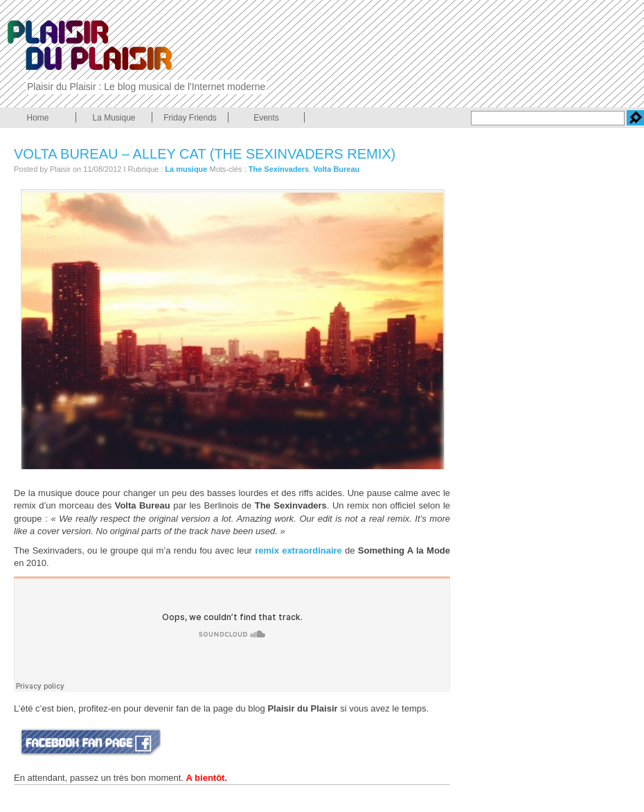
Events (266, 118)
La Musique (114, 118)
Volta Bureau (336, 169)
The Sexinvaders (279, 169)
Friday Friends (190, 118)
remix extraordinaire (298, 550)
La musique (186, 169)
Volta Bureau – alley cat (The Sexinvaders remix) (205, 154)
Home (37, 118)
